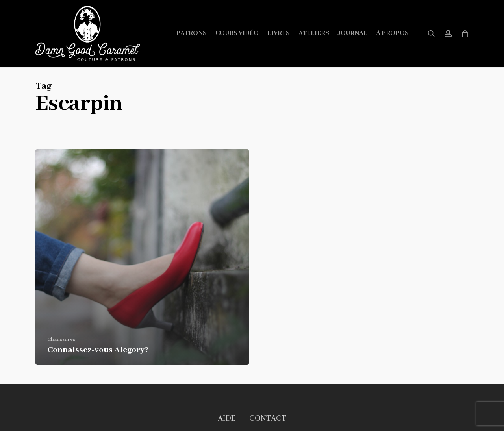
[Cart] (464, 33)
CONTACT (268, 419)
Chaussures (61, 339)
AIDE (227, 419)
